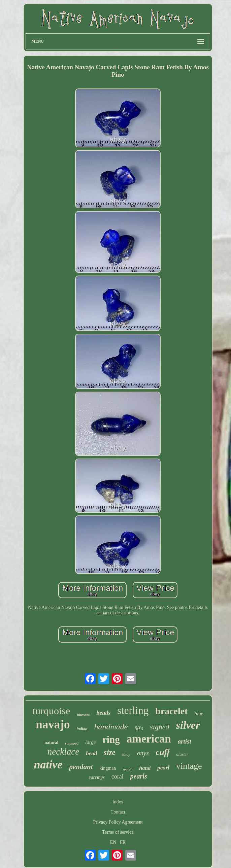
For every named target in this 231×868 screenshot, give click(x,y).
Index (118, 802)
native (48, 765)
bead (91, 753)
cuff (163, 752)
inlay (126, 754)
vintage (189, 766)
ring (111, 739)
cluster (182, 754)
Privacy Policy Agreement (118, 822)
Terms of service (118, 832)
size (110, 752)
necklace (63, 752)
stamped (72, 743)
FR (123, 842)
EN (113, 842)
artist (185, 741)
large (90, 742)
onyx (143, 753)
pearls (139, 776)
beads (103, 713)
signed (159, 727)
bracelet (171, 711)
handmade (111, 727)
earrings (96, 777)
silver (188, 725)
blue (199, 714)
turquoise (52, 711)
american (149, 739)
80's (139, 728)
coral (118, 776)
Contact (118, 812)
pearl (163, 768)
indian (82, 729)
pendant (81, 767)
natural (51, 742)
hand (145, 768)
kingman (108, 768)
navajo (53, 725)
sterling (133, 710)
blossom (83, 715)
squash (127, 769)
